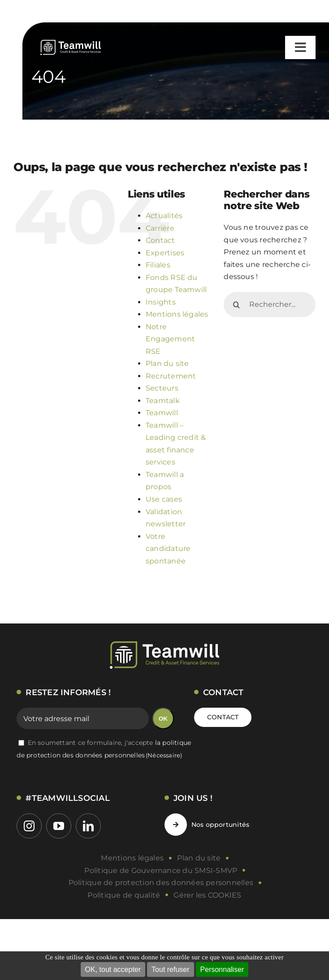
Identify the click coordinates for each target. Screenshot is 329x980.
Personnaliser (222, 969)
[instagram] (29, 826)
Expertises (165, 253)
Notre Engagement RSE (170, 339)
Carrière (160, 228)
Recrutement (171, 376)
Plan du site (167, 363)
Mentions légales (177, 314)
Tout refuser (170, 969)
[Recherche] (236, 305)
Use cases (164, 499)
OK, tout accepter (113, 969)
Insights (161, 302)
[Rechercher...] (270, 305)
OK (163, 719)
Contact (160, 240)
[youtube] (59, 826)
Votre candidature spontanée (168, 549)
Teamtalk (163, 401)
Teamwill (162, 413)
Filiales (158, 265)
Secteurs (162, 388)
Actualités (164, 216)
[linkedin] (88, 826)
